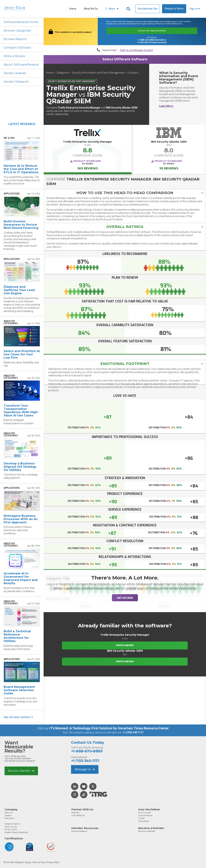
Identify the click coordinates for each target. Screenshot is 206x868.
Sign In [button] (195, 9)
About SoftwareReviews (21, 65)
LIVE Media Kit (78, 815)
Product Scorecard (87, 161)
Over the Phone (145, 815)
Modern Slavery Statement (16, 832)
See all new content (18, 717)
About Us (9, 813)
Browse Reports (15, 39)
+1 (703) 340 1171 (133, 732)
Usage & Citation (12, 824)
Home (73, 9)
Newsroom (10, 818)
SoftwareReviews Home (21, 22)
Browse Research (79, 831)
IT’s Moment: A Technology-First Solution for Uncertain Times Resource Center (109, 728)
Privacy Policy (11, 829)
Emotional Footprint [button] (125, 364)
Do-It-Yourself (145, 813)
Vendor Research (16, 82)
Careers (8, 815)
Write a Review (14, 56)
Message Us (85, 769)
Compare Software (17, 48)
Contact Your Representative (152, 31)
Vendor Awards (15, 73)
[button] (125, 193)
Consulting (143, 821)
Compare (133, 73)
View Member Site (147, 9)
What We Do (91, 9)
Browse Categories (17, 31)
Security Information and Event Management (98, 73)
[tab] (125, 193)
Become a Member (21, 771)
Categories (63, 73)
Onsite (141, 818)
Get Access (125, 598)
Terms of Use (11, 827)
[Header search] (129, 9)
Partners (75, 813)
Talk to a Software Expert (136, 50)
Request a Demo (174, 9)
